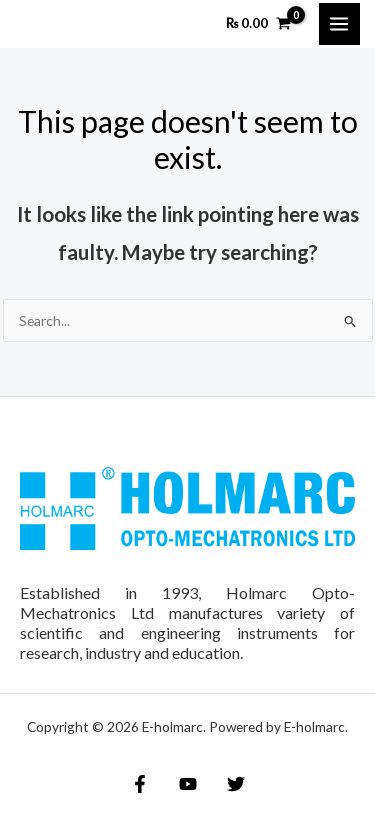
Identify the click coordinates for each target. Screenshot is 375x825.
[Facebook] (140, 784)
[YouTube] (188, 784)
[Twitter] (236, 784)
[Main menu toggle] (339, 23)
